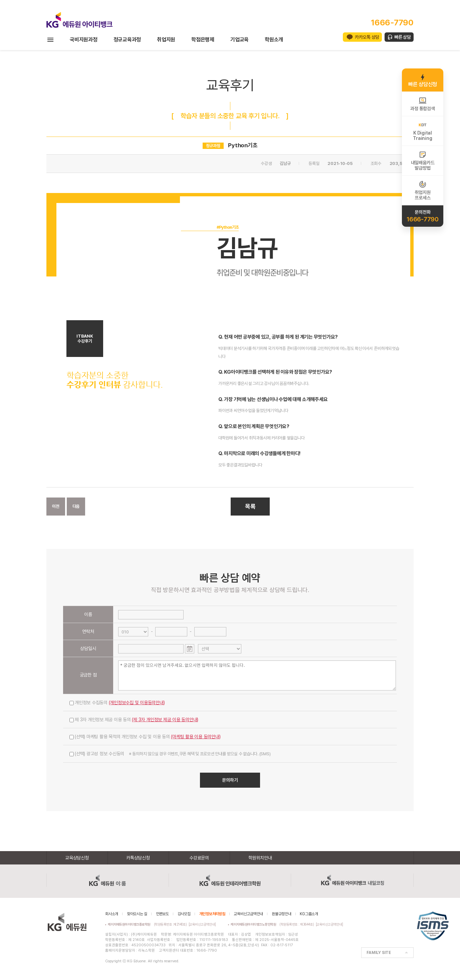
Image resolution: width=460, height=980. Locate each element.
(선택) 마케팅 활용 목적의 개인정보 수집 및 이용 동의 (145, 737)
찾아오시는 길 (137, 914)
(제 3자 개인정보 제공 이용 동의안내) (165, 720)
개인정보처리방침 (212, 914)
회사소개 (112, 914)
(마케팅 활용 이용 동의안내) (196, 737)
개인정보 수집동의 (117, 703)
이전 (56, 506)
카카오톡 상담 (367, 37)
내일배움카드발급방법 (423, 161)
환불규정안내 (282, 914)
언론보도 (162, 914)
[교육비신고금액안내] (202, 924)
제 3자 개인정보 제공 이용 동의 (134, 720)
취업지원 (166, 40)
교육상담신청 (77, 858)
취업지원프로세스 (422, 190)
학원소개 (274, 40)
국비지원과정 (84, 40)
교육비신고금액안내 (248, 914)
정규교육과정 (127, 40)
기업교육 (240, 40)
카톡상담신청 (138, 858)
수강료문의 (199, 858)
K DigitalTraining (422, 131)
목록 (250, 506)
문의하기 (230, 780)
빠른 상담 (403, 37)
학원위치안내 (260, 858)
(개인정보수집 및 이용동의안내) (137, 703)
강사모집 (184, 914)
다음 (76, 506)
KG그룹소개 (309, 914)
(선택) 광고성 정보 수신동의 (170, 754)
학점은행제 (203, 40)
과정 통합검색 (422, 104)
